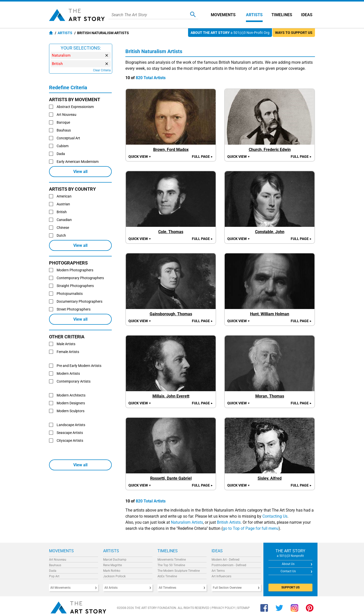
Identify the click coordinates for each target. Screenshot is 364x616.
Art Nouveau (58, 560)
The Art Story (77, 15)
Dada (53, 571)
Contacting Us (275, 516)
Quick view (140, 157)
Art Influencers (221, 576)
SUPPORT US (290, 587)
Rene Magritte (112, 565)
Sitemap (243, 608)
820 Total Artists (151, 78)
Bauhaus (55, 565)
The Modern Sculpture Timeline (179, 571)
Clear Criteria (102, 70)
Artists (254, 15)
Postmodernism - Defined (229, 565)
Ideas (307, 15)
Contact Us (288, 571)
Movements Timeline (172, 560)
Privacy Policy (223, 608)
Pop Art (54, 576)
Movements (223, 15)
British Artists (229, 522)
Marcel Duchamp (115, 560)
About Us (288, 564)
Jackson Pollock (114, 576)
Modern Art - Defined (225, 560)
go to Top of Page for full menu (251, 528)
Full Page (202, 157)
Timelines (282, 15)
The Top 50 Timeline (171, 565)
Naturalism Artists (187, 522)
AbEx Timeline (167, 576)
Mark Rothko (112, 571)
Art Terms (218, 571)
